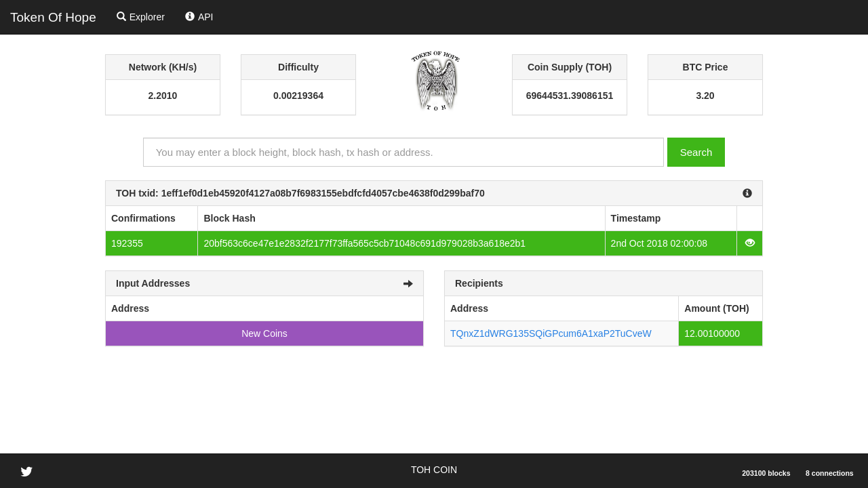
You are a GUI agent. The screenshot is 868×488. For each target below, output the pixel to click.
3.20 (705, 96)
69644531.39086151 (570, 96)
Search (696, 152)
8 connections (830, 473)
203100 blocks (766, 473)
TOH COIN (434, 470)
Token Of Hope (53, 17)
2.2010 (163, 96)
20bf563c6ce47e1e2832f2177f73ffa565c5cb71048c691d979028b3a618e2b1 (364, 243)
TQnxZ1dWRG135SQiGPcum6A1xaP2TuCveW (551, 333)
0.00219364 (298, 96)
